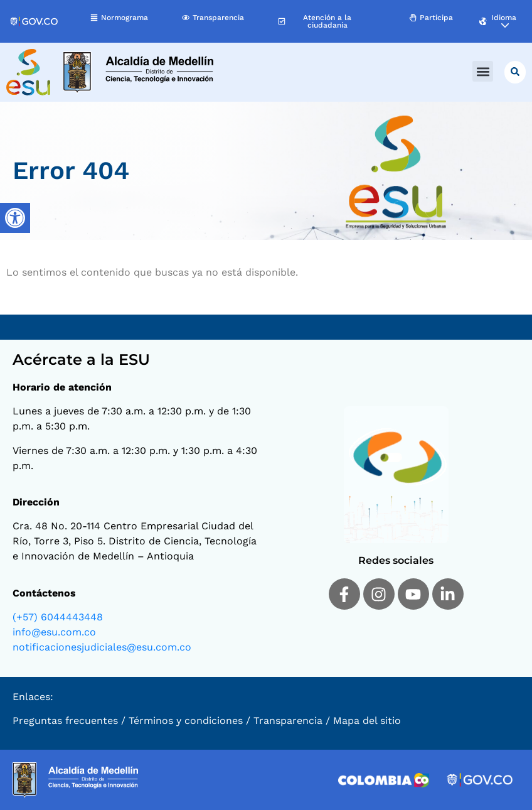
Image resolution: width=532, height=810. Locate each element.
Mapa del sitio (367, 721)
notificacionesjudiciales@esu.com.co (102, 647)
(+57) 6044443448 (58, 617)
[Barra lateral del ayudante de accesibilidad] (15, 218)
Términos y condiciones (186, 721)
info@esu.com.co (54, 632)
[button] (483, 71)
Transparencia (288, 721)
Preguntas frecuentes (65, 721)
